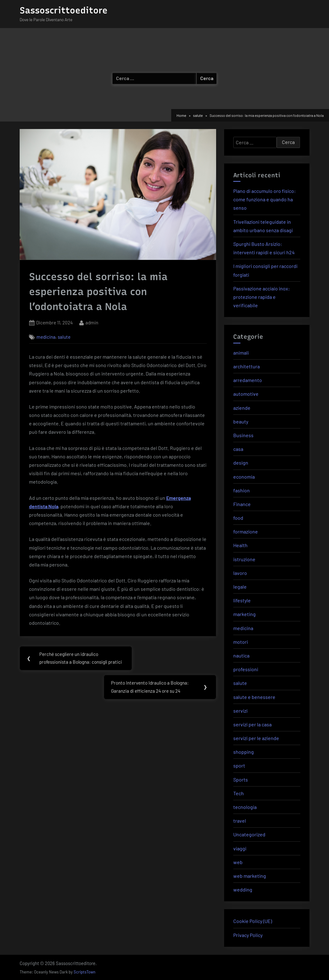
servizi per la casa (252, 724)
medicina (46, 337)
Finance (242, 504)
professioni (246, 669)
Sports (241, 779)
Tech (239, 793)
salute (64, 337)
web (238, 862)
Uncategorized (249, 834)
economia (244, 477)
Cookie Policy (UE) (253, 921)
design (241, 463)
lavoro (240, 573)
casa (238, 449)
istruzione (244, 559)
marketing (244, 614)
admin (92, 322)
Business (243, 435)
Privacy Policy (248, 935)
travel (240, 821)
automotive (246, 394)
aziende (242, 408)
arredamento (248, 380)
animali (241, 353)
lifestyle (242, 600)
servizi (240, 711)
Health (240, 545)
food (238, 518)
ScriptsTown (85, 972)
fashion (242, 490)
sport (239, 765)
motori (241, 642)
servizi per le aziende (256, 738)
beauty (241, 421)
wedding (243, 889)
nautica (241, 655)
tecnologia (245, 807)
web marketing (250, 876)
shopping (244, 752)
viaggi (240, 848)
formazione (246, 531)
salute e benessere (254, 697)
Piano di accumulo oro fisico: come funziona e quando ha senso (264, 199)
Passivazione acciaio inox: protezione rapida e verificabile (261, 297)
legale (240, 587)
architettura (247, 366)
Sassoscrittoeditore (64, 10)
